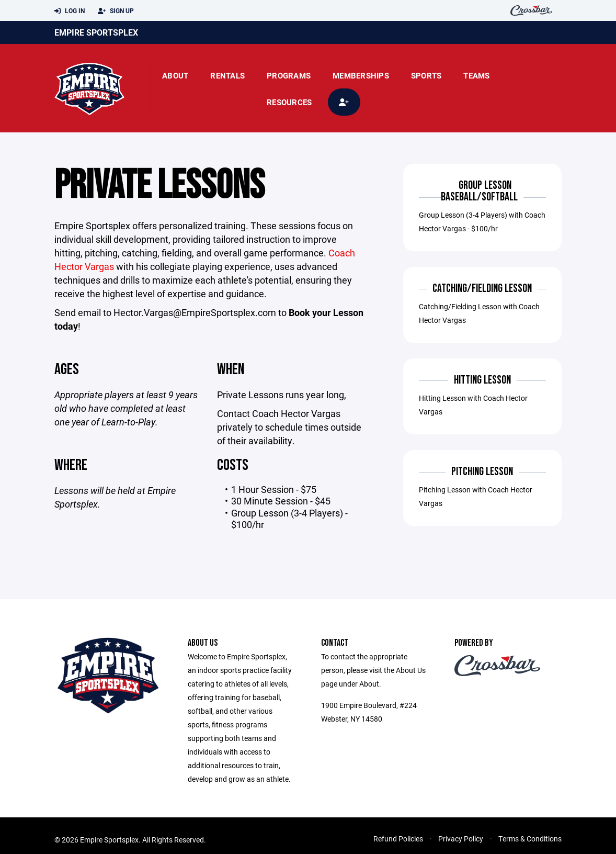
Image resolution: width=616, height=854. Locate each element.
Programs (289, 75)
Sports (426, 75)
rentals (227, 75)
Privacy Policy (461, 839)
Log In (70, 11)
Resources (289, 102)
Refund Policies (398, 839)
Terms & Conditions (530, 839)
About (175, 75)
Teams (476, 75)
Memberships (361, 75)
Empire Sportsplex (96, 32)
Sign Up (116, 11)
